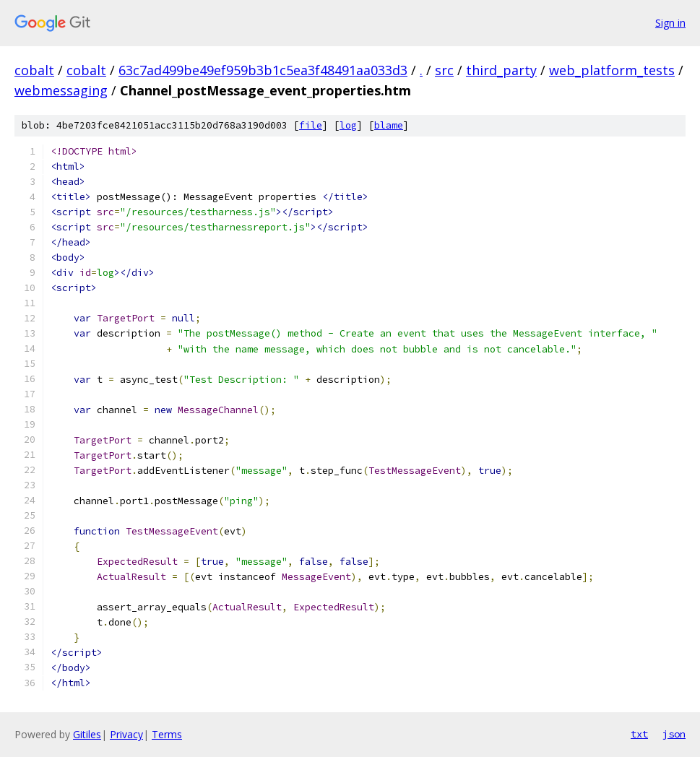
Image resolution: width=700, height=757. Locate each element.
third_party (501, 70)
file (311, 125)
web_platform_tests (612, 70)
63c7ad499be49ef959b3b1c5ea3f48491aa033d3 (263, 70)
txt (639, 734)
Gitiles (87, 734)
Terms (167, 734)
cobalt (34, 70)
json (674, 734)
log (348, 125)
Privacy (126, 734)
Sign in (670, 23)
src (444, 70)
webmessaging (61, 90)
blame (389, 125)
